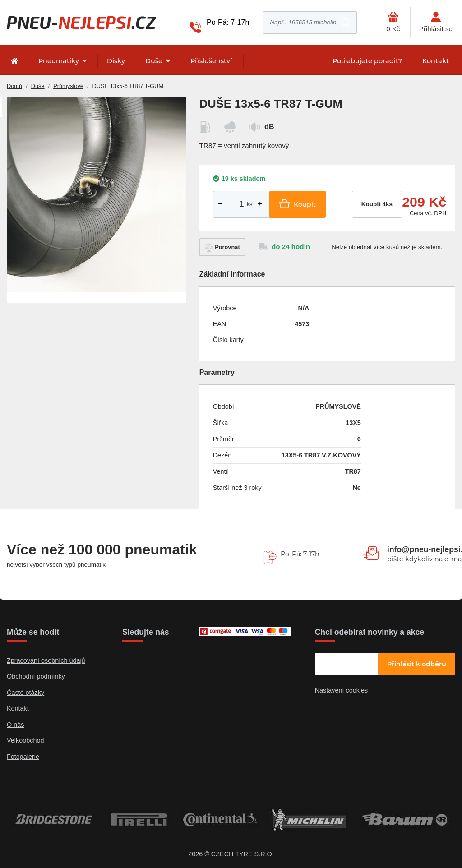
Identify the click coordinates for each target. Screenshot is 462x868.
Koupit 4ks (377, 204)
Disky (116, 61)
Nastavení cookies (342, 690)
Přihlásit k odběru (417, 664)
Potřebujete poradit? (367, 61)
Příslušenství (211, 61)
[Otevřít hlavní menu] (393, 23)
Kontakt (436, 61)
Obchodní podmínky (36, 676)
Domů (14, 86)
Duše (155, 61)
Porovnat (222, 247)
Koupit (298, 204)
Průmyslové (68, 86)
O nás (15, 725)
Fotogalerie (23, 757)
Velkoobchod (25, 740)
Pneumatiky (60, 61)
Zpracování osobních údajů (46, 660)
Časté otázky (25, 693)
